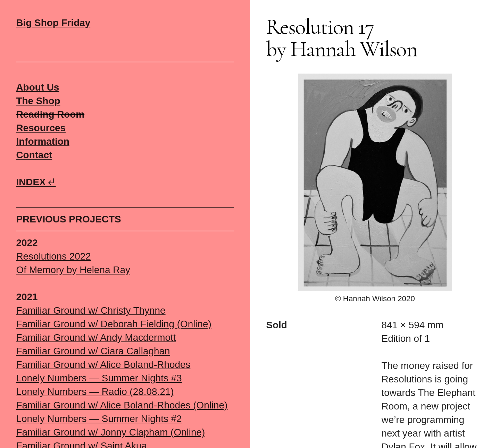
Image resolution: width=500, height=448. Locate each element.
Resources (41, 128)
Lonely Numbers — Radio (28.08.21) (95, 392)
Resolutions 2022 (53, 256)
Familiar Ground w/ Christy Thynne (91, 310)
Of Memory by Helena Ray (73, 270)
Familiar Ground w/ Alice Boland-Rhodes (103, 365)
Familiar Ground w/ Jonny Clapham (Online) (110, 432)
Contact (34, 155)
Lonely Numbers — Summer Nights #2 (99, 419)
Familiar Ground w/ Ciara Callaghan (93, 351)
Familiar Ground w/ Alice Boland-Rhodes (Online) (122, 405)
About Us (37, 87)
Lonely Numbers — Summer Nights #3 (99, 378)
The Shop (38, 101)
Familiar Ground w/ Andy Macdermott (96, 337)
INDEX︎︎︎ (36, 182)
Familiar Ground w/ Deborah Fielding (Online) (114, 324)
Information (43, 141)
